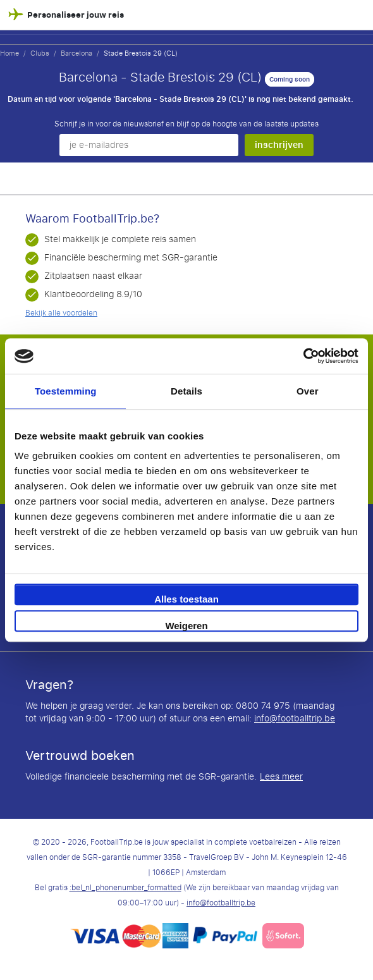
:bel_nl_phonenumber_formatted (125, 888)
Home (9, 53)
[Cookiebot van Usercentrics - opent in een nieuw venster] (303, 356)
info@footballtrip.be (295, 719)
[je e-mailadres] (149, 145)
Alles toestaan (186, 599)
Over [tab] (308, 391)
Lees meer (281, 777)
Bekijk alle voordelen (61, 313)
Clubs (40, 53)
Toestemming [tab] (66, 391)
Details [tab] (186, 391)
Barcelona (76, 53)
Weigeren (186, 626)
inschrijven (279, 145)
